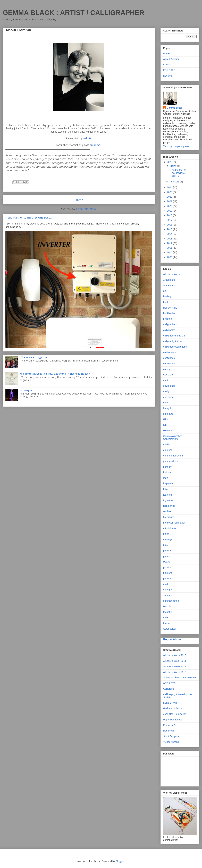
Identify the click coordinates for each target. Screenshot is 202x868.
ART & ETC (169, 683)
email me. (95, 145)
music (166, 534)
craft (166, 380)
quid (165, 584)
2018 (170, 215)
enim (166, 403)
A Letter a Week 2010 (175, 655)
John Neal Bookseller (174, 714)
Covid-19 (168, 375)
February (175, 182)
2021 (170, 201)
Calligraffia (169, 689)
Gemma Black (175, 108)
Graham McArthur (173, 708)
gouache (168, 450)
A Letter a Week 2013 (175, 672)
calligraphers (170, 324)
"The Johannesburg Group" (34, 357)
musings (168, 539)
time (165, 617)
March (173, 166)
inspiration (169, 484)
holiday (167, 472)
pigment (167, 573)
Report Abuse (172, 639)
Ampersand (169, 280)
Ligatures (168, 500)
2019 (170, 211)
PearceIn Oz (170, 725)
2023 (170, 192)
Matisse (167, 511)
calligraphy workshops (175, 347)
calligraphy (169, 330)
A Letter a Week (172, 274)
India (166, 478)
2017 (170, 220)
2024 (170, 187)
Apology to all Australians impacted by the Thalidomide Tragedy (55, 374)
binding (167, 296)
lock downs (169, 506)
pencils (167, 567)
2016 (170, 225)
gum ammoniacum (173, 456)
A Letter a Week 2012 (175, 666)
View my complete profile (176, 146)
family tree (169, 408)
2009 (170, 257)
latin (165, 489)
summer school (171, 601)
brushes (167, 319)
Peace (167, 562)
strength (168, 590)
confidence (169, 358)
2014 (170, 234)
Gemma (167, 430)
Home (79, 200)
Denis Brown (170, 703)
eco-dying (168, 397)
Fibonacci (168, 414)
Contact (167, 65)
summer (168, 595)
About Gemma (171, 59)
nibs (165, 545)
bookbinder (169, 313)
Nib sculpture (27, 390)
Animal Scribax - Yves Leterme (179, 678)
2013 (170, 239)
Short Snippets (171, 736)
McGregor (169, 517)
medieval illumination (174, 523)
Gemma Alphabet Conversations (172, 437)
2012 (170, 243)
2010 (170, 252)
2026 (170, 162)
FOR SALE (169, 70)
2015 (170, 229)
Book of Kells (170, 308)
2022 (170, 197)
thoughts (168, 612)
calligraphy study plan (175, 336)
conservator (169, 364)
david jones (169, 386)
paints (166, 556)
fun (165, 425)
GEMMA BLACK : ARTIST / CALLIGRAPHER (74, 13)
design (167, 391)
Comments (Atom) (86, 209)
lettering (167, 495)
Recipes (168, 76)
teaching (168, 606)
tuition (166, 623)
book (166, 302)
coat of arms (170, 352)
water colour (170, 629)
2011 (170, 248)
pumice (167, 578)
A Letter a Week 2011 (175, 661)
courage (168, 369)
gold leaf (168, 445)
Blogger (120, 861)
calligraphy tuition (172, 341)
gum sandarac (171, 461)
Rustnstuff (169, 731)
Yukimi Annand (171, 742)
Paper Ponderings (173, 720)
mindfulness (170, 528)
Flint (165, 419)
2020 (170, 206)
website (87, 138)
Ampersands (170, 285)
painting (167, 551)
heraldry (168, 467)
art (165, 291)
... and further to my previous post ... (29, 218)
